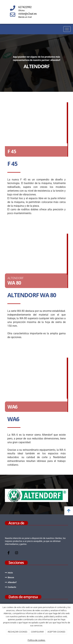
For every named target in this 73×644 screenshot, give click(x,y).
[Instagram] (17, 553)
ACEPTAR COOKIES (56, 632)
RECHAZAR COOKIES (18, 632)
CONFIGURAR (37, 632)
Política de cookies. (37, 640)
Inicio (10, 573)
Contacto (12, 587)
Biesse (11, 577)
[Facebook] (9, 553)
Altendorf (12, 582)
